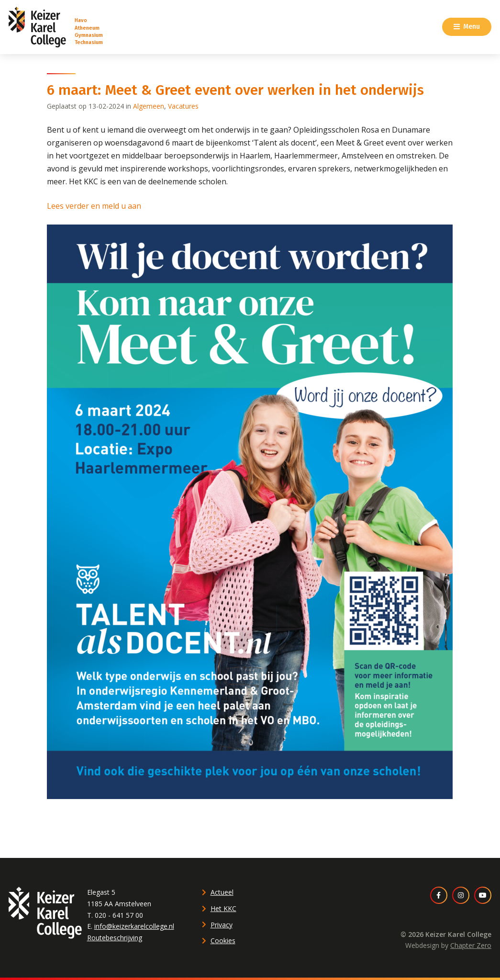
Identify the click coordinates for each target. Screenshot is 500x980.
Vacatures (183, 106)
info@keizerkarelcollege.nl (134, 926)
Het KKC (223, 908)
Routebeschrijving (115, 938)
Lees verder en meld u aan (94, 206)
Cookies (223, 941)
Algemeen (149, 106)
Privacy (222, 925)
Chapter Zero (471, 945)
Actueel (222, 892)
